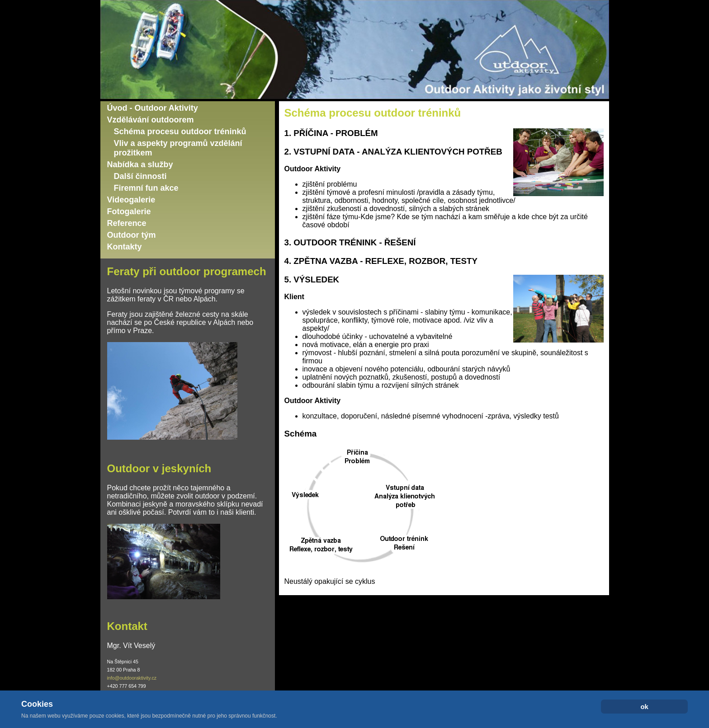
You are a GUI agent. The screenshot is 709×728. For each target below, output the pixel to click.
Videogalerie (131, 200)
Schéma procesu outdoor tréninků (180, 132)
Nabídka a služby (140, 164)
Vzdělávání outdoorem (151, 120)
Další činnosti (140, 176)
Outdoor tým (132, 235)
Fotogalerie (129, 211)
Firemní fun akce (146, 188)
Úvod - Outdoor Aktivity (153, 108)
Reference (127, 223)
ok (644, 707)
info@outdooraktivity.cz (132, 678)
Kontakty (125, 247)
